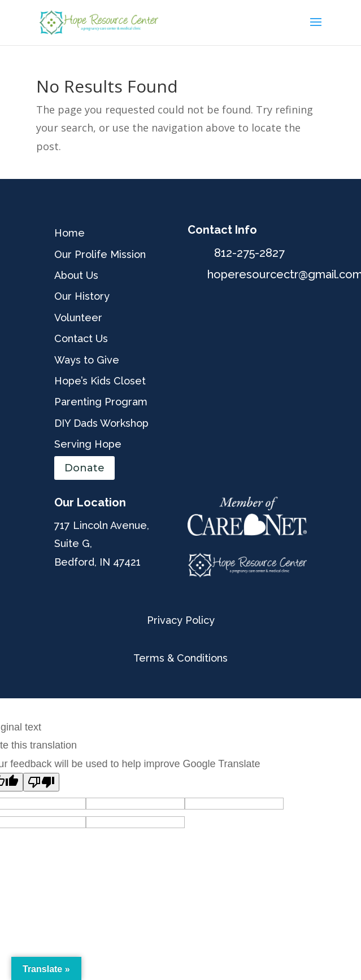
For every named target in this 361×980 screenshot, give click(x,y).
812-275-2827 (249, 253)
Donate (84, 468)
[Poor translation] (41, 782)
